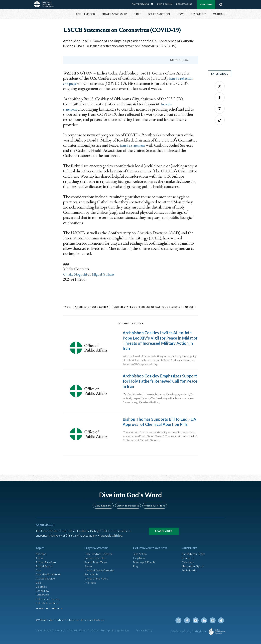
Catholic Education (48, 606)
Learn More (164, 529)
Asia (38, 570)
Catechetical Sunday (49, 601)
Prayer (89, 565)
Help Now (206, 4)
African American (47, 561)
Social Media (190, 570)
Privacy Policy (144, 634)
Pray (136, 565)
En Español (220, 74)
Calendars (188, 561)
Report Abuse (184, 4)
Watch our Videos (155, 503)
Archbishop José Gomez (90, 307)
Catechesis (43, 597)
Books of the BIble (96, 556)
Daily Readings (140, 4)
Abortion (41, 552)
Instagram (220, 109)
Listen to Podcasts (128, 503)
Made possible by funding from (189, 635)
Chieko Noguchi (77, 274)
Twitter (220, 86)
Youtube (197, 625)
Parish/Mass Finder (194, 552)
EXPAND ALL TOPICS (48, 611)
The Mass (91, 583)
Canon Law (43, 592)
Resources (189, 556)
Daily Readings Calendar (153, 4)
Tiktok (220, 120)
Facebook (220, 97)
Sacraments (92, 574)
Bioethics (42, 588)
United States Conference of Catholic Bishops (139, 307)
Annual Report (45, 565)
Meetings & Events (145, 561)
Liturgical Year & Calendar (101, 570)
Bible (39, 583)
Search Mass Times (97, 561)
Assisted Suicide (46, 579)
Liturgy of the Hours (97, 579)
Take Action (140, 552)
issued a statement (134, 145)
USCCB (178, 307)
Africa (40, 556)
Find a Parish (165, 4)
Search (221, 4)
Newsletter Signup (194, 565)
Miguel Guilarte (110, 274)
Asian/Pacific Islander (49, 574)
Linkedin (205, 625)
